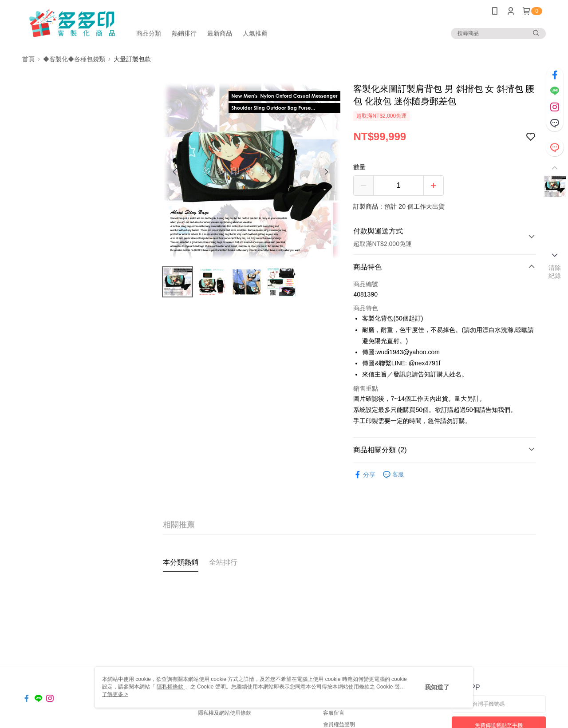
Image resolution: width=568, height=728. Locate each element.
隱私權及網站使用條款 (225, 713)
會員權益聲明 (339, 724)
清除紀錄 (555, 272)
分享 (364, 475)
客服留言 (334, 713)
